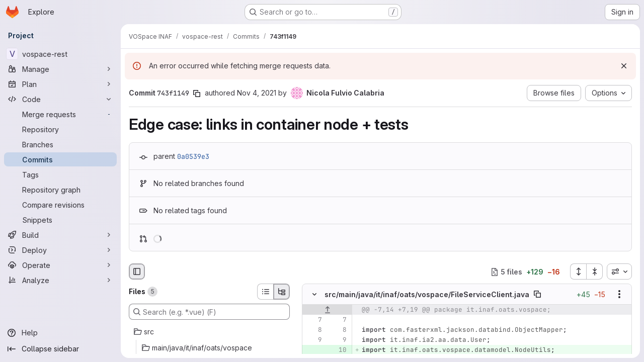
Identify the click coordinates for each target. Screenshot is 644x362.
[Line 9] (313, 340)
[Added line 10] (338, 350)
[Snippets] (60, 220)
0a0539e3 (193, 156)
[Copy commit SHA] (197, 94)
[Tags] (60, 174)
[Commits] (60, 159)
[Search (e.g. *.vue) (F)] (209, 312)
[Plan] (60, 84)
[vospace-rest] (60, 54)
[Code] (60, 99)
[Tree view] (282, 292)
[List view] (265, 292)
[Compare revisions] (60, 205)
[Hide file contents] (314, 295)
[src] (209, 332)
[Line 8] (313, 330)
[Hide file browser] (137, 271)
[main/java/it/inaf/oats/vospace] (209, 348)
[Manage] (60, 69)
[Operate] (60, 265)
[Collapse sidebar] (60, 349)
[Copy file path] (537, 295)
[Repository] (60, 129)
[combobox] (619, 271)
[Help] (60, 333)
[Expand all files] (578, 271)
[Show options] (619, 295)
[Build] (60, 235)
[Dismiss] (624, 66)
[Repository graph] (60, 190)
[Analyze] (60, 280)
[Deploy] (60, 250)
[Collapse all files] (595, 271)
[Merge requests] (60, 114)
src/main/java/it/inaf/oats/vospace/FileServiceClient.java (427, 294)
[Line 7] (313, 320)
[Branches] (60, 144)
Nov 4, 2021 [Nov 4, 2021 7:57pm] (257, 93)
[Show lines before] (327, 310)
